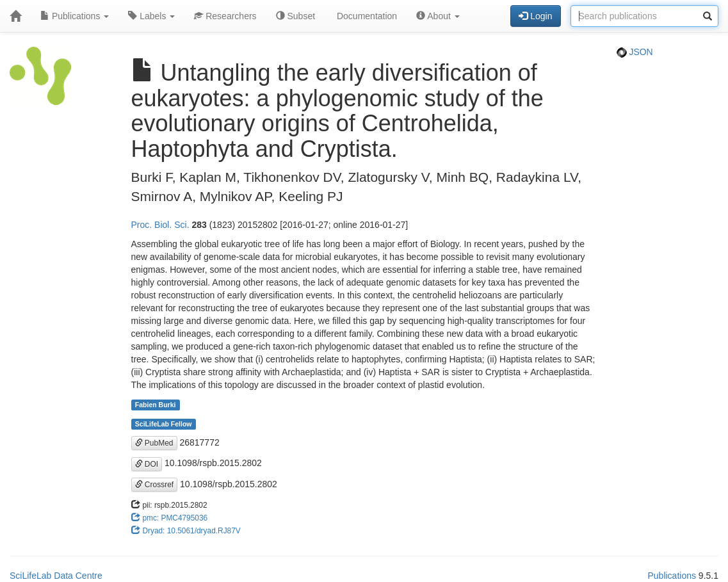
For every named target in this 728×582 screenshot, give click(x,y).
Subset (295, 16)
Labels (151, 16)
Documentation (366, 16)
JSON (635, 52)
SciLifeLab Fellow (164, 424)
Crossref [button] (155, 485)
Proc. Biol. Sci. (160, 225)
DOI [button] (147, 464)
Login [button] (535, 16)
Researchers (225, 16)
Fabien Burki (156, 405)
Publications (75, 16)
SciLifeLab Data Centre (56, 576)
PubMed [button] (154, 443)
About (438, 16)
